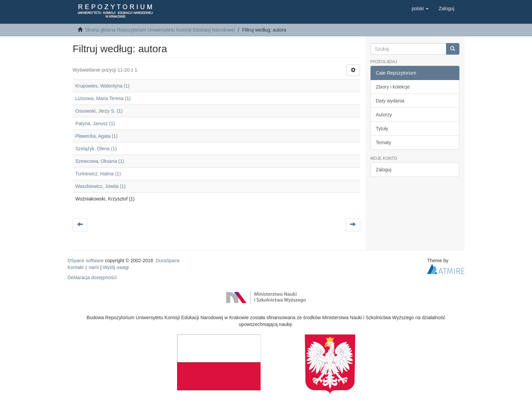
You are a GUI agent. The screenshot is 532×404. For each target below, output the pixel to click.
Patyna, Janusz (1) (95, 123)
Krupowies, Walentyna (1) (102, 86)
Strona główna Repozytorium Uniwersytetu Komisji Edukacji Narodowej (160, 30)
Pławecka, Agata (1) (97, 136)
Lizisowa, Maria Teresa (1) (103, 98)
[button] (420, 8)
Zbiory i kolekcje (393, 87)
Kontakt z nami (83, 267)
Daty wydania (390, 101)
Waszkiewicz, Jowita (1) (100, 186)
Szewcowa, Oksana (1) (100, 161)
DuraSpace (168, 261)
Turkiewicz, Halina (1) (98, 174)
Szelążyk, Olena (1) (96, 149)
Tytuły (382, 129)
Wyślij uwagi (116, 267)
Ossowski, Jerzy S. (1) (99, 111)
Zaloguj (384, 170)
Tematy (384, 142)
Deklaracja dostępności (92, 277)
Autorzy (384, 115)
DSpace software (86, 261)
